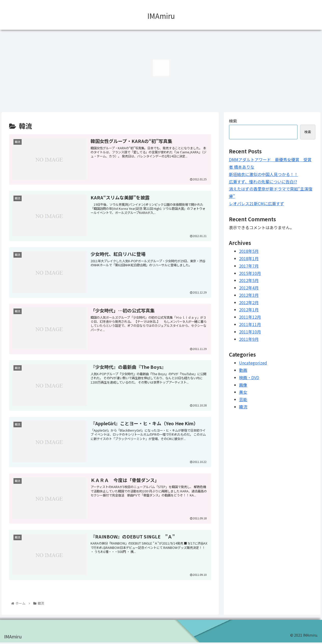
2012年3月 (249, 295)
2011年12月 (250, 317)
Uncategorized (253, 363)
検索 (233, 121)
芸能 (243, 399)
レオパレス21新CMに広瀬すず (257, 203)
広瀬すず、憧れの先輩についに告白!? (263, 182)
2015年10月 (250, 273)
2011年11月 (250, 324)
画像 (243, 385)
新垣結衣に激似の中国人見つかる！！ (264, 174)
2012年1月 (249, 310)
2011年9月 (249, 339)
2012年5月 (249, 280)
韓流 (243, 407)
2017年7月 (249, 266)
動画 (243, 370)
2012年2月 (249, 302)
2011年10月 (250, 332)
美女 (243, 392)
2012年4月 (249, 288)
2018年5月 (249, 251)
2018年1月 (249, 258)
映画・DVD (249, 377)
